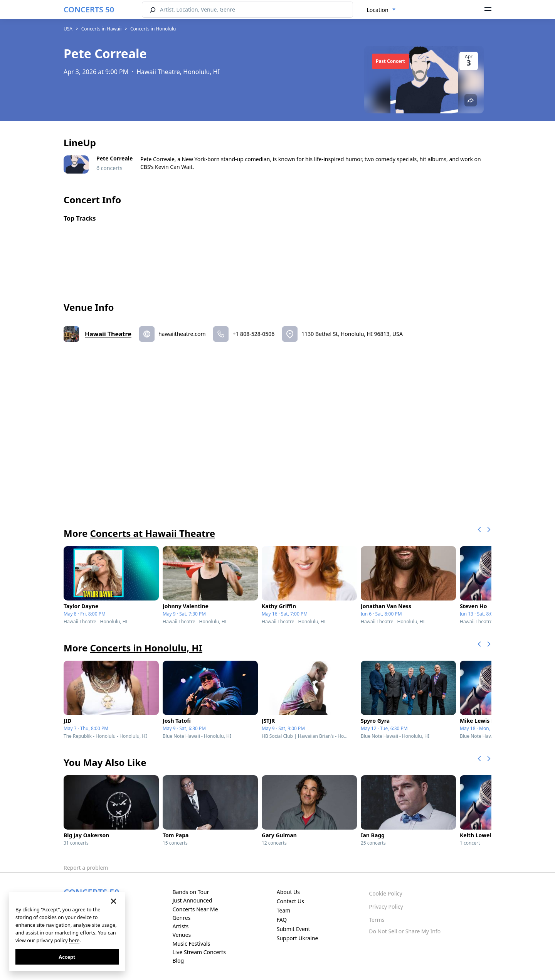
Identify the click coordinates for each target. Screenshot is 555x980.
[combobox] (381, 10)
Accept (67, 957)
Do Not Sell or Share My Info (405, 931)
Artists (180, 926)
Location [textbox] (378, 10)
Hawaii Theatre (108, 334)
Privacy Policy (386, 907)
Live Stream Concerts (199, 952)
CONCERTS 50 (89, 9)
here (74, 940)
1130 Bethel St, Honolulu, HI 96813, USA (352, 334)
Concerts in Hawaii (102, 29)
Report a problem (86, 868)
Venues (182, 935)
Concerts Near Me (195, 909)
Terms (377, 920)
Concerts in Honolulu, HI (146, 648)
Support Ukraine (298, 938)
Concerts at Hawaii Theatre (152, 533)
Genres (181, 918)
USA (68, 29)
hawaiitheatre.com (182, 334)
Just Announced (192, 900)
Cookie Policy (385, 893)
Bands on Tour (191, 892)
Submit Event (293, 929)
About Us (288, 892)
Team (284, 910)
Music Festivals (191, 944)
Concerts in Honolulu (153, 29)
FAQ (282, 920)
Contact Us (290, 901)
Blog (178, 961)
